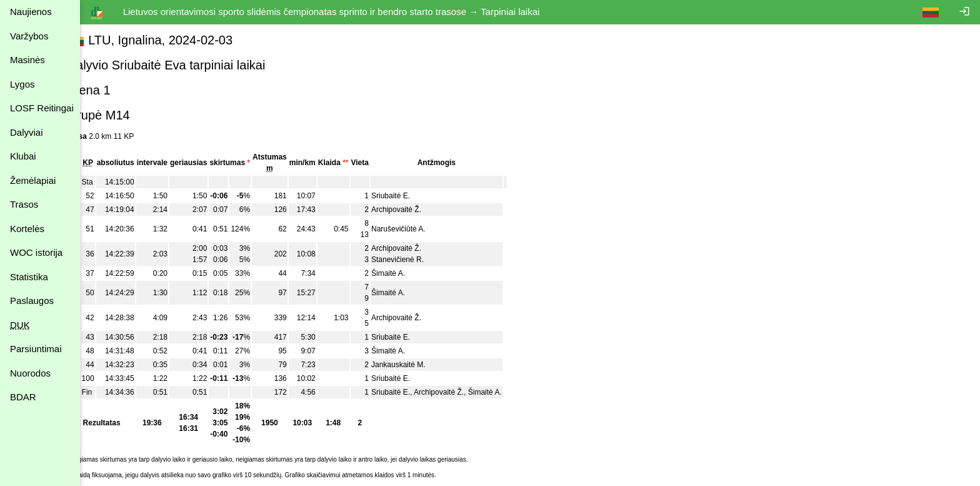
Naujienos (31, 12)
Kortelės (27, 229)
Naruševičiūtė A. (421, 229)
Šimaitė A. (411, 273)
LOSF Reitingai (42, 108)
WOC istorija (36, 252)
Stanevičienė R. (420, 260)
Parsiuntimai (36, 349)
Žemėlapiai (33, 180)
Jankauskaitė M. (421, 365)
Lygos (22, 84)
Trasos (24, 204)
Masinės (27, 60)
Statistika (29, 277)
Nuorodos (30, 373)
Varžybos (29, 36)
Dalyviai (27, 132)
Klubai (23, 156)
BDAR (23, 397)
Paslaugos (32, 301)
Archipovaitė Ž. (419, 210)
